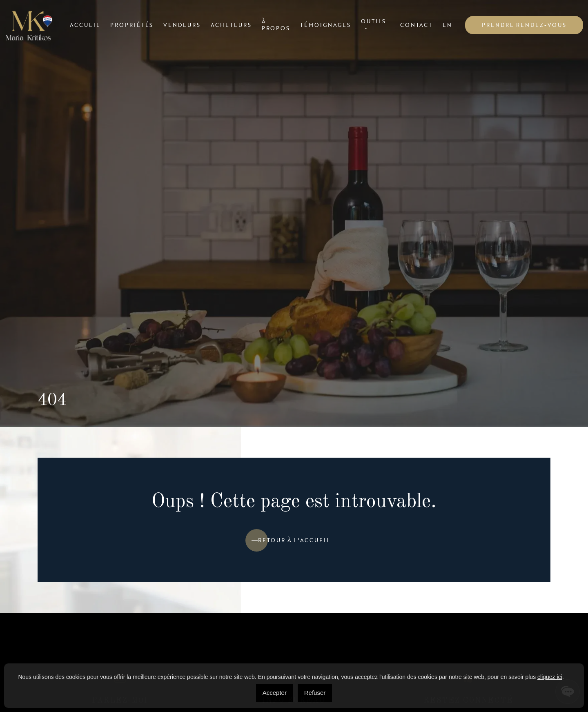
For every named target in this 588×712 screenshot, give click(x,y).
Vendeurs (182, 25)
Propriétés (132, 25)
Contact (416, 25)
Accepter (275, 693)
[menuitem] (447, 25)
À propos (276, 25)
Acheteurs (231, 25)
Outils (374, 22)
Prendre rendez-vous (524, 25)
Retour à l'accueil (294, 540)
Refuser (315, 693)
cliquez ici (550, 677)
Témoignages (325, 25)
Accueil (85, 25)
